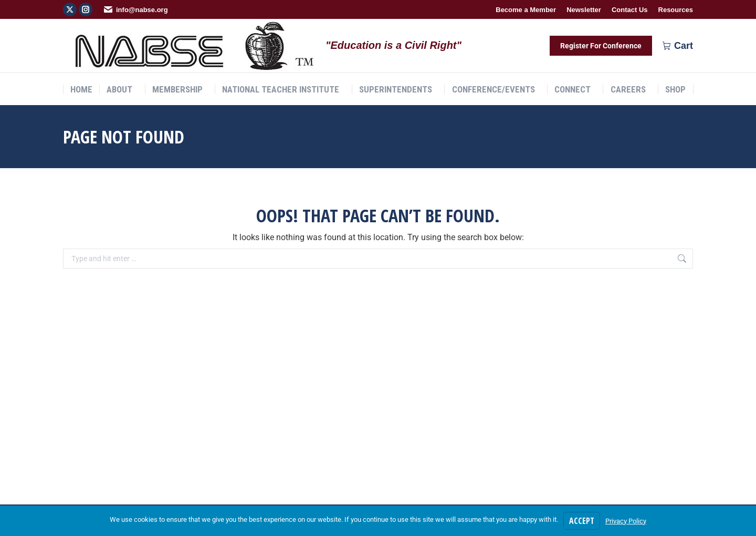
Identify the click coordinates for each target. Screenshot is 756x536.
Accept (582, 521)
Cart (678, 46)
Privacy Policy (626, 521)
